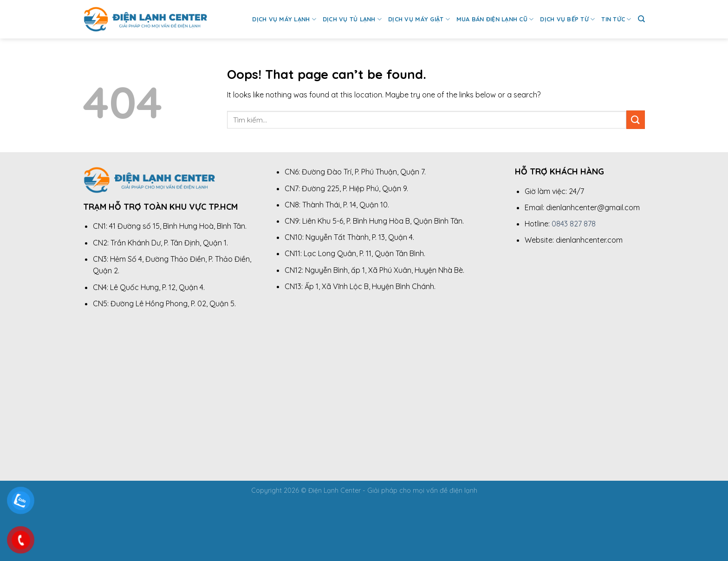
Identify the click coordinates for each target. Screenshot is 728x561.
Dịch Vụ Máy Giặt (419, 19)
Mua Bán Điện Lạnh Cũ (495, 19)
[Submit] (636, 119)
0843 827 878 (574, 224)
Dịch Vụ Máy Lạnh (284, 19)
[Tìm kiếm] (641, 19)
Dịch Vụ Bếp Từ (567, 19)
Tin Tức (616, 19)
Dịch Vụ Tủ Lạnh (352, 19)
